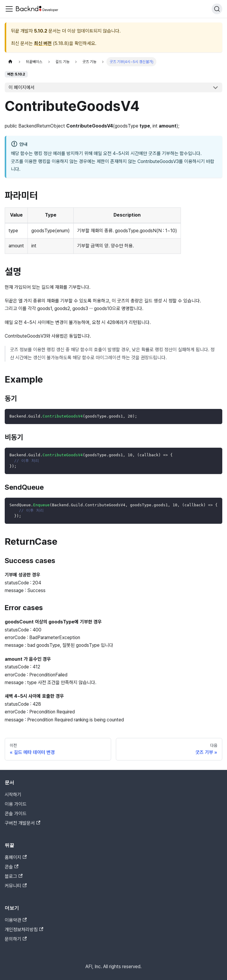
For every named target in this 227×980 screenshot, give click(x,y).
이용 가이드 (16, 804)
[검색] (217, 9)
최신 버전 (43, 43)
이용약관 (16, 920)
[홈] (10, 62)
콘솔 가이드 (16, 814)
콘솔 (12, 867)
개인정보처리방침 (24, 930)
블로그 (14, 876)
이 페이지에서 (22, 87)
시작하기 (13, 795)
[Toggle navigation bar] (9, 9)
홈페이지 (16, 857)
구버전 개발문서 (22, 823)
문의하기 (16, 939)
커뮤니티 (16, 886)
